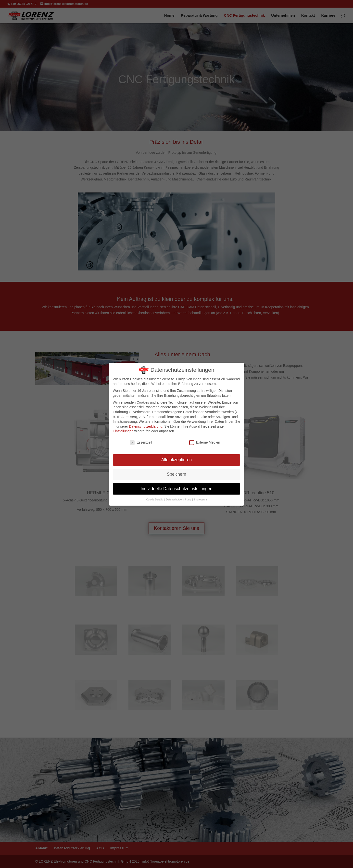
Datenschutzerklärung (145, 426)
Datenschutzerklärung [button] (179, 496)
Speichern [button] (177, 473)
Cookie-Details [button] (156, 496)
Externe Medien (204, 442)
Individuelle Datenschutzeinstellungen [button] (177, 487)
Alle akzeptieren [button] (177, 459)
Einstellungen (123, 431)
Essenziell (141, 442)
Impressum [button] (200, 496)
